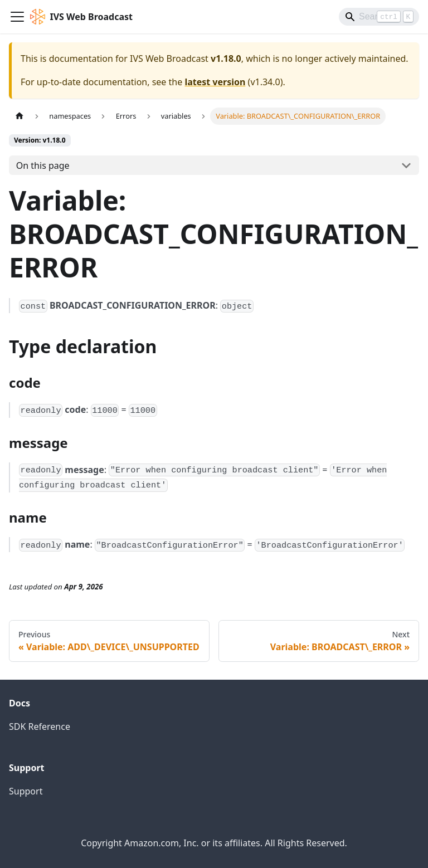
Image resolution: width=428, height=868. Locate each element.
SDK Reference (40, 726)
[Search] (379, 17)
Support (26, 791)
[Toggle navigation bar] (17, 17)
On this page (43, 165)
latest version (215, 82)
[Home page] (20, 116)
